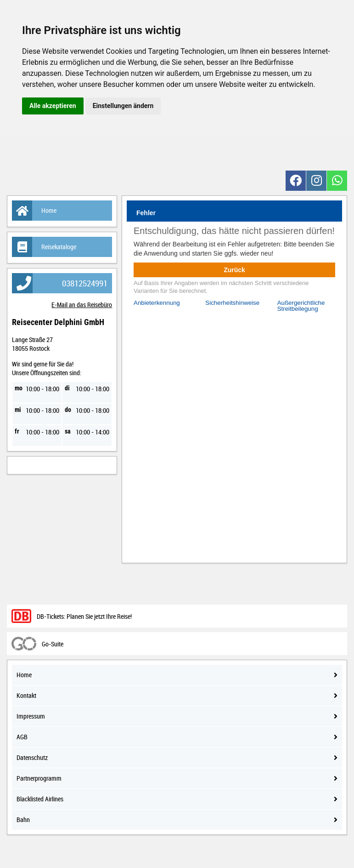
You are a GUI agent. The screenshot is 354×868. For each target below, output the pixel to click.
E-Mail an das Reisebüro (82, 305)
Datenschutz (177, 757)
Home (34, 211)
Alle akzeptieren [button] (53, 106)
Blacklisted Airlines (177, 799)
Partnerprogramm (177, 778)
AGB (177, 737)
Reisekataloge (44, 247)
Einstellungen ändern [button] (123, 106)
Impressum (177, 716)
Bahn (177, 819)
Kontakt (177, 695)
